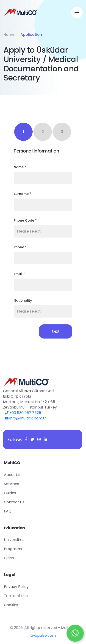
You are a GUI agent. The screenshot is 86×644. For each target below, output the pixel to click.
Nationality (23, 300)
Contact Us (24, 502)
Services (21, 484)
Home (9, 35)
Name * (20, 167)
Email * (19, 274)
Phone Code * (25, 220)
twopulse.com (43, 637)
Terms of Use (25, 596)
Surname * (22, 194)
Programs (22, 549)
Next (56, 331)
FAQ (17, 511)
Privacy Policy (26, 587)
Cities (18, 558)
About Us (22, 475)
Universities (24, 540)
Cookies (21, 605)
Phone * (20, 247)
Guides (20, 493)
